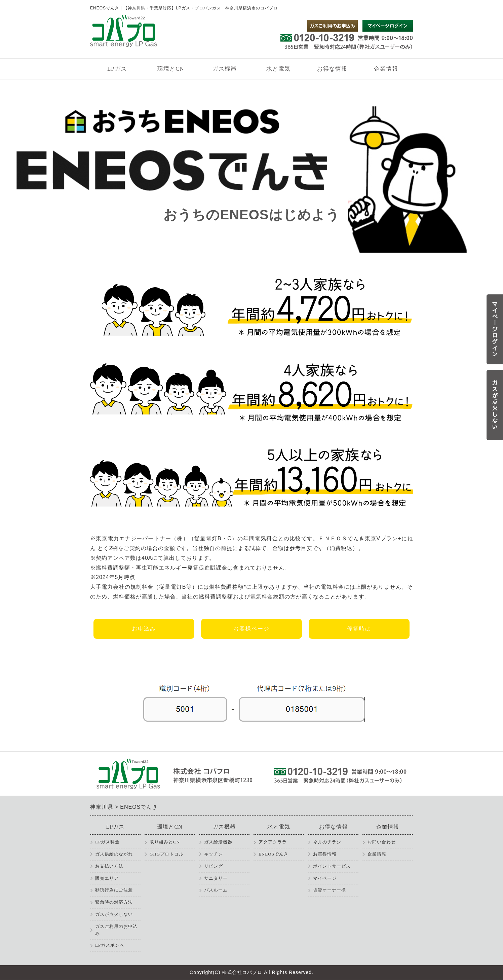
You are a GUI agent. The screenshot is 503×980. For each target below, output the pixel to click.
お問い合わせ (382, 842)
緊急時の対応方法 (114, 902)
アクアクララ (273, 842)
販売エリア (107, 878)
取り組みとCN (165, 842)
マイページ (325, 878)
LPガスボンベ (110, 945)
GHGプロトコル (167, 854)
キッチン (214, 854)
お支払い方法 (109, 866)
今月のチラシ (327, 842)
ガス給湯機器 (218, 842)
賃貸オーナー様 (330, 890)
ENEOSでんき (274, 854)
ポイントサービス (332, 866)
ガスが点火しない (114, 914)
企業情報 (377, 854)
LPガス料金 (107, 842)
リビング (214, 866)
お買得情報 (325, 854)
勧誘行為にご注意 (114, 890)
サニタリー (216, 878)
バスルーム (216, 890)
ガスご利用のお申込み (116, 930)
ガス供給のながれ (114, 854)
